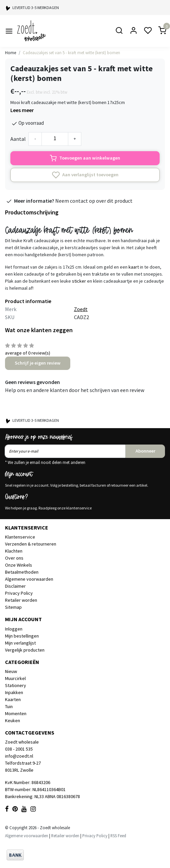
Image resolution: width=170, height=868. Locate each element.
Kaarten (13, 699)
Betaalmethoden (22, 572)
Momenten (16, 713)
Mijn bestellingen (22, 636)
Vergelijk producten (25, 650)
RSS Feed (118, 836)
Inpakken (14, 692)
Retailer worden (21, 600)
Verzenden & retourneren (31, 544)
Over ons (14, 558)
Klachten (14, 551)
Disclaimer (15, 586)
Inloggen (14, 629)
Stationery (16, 685)
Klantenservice (20, 537)
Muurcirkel (15, 678)
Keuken (13, 720)
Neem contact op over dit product (94, 201)
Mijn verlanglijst (20, 643)
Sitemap (13, 607)
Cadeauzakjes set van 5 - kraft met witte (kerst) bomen (71, 53)
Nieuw (11, 671)
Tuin (9, 706)
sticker (79, 281)
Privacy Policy (19, 593)
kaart (134, 267)
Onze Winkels (19, 565)
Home (11, 53)
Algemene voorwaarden (29, 579)
